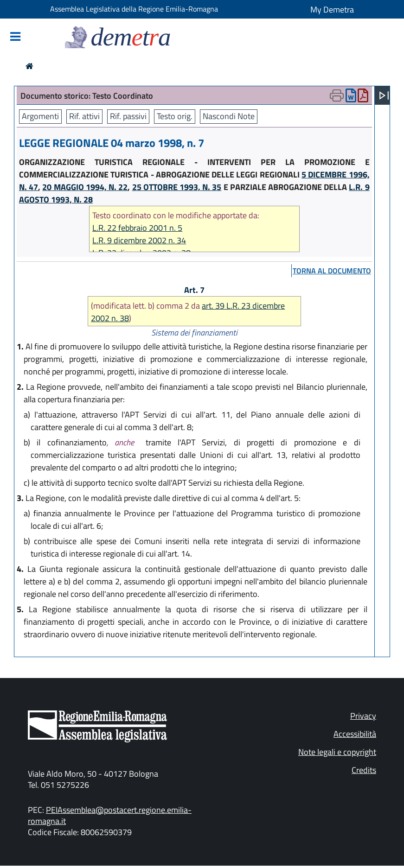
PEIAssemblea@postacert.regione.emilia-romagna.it (110, 815)
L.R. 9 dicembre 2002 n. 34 (139, 240)
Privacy (363, 716)
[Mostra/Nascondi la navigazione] (15, 37)
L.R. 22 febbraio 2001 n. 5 (137, 228)
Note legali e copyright (337, 752)
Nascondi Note (229, 116)
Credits (364, 770)
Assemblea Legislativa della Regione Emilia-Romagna (134, 9)
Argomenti (40, 116)
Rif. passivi (128, 116)
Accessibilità (355, 734)
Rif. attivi (84, 116)
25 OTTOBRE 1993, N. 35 (177, 187)
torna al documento (332, 271)
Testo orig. (175, 116)
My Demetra (332, 10)
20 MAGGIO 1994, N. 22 (85, 187)
